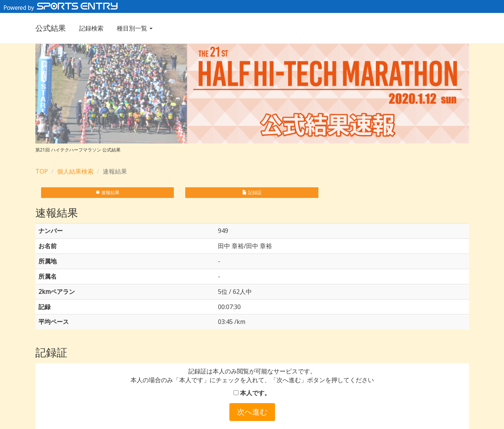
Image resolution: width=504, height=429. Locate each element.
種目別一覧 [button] (135, 28)
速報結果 (107, 192)
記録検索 (91, 28)
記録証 (252, 192)
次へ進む (252, 412)
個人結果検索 (75, 171)
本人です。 (252, 393)
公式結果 (51, 28)
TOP (42, 171)
